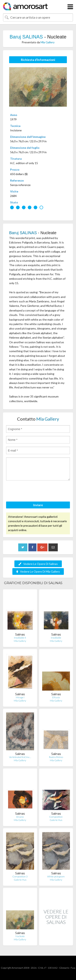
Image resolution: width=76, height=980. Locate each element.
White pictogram (56, 876)
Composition (56, 817)
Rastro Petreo (56, 757)
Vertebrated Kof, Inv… (20, 757)
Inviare (38, 505)
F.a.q (73, 968)
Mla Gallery (48, 42)
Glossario (64, 968)
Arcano (20, 817)
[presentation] (37, 492)
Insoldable (56, 638)
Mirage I (20, 697)
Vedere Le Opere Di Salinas (38, 564)
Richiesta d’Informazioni (38, 60)
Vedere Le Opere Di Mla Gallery (38, 571)
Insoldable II (20, 638)
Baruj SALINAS (26, 37)
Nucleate (20, 936)
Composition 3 (20, 876)
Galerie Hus (56, 820)
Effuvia (56, 697)
